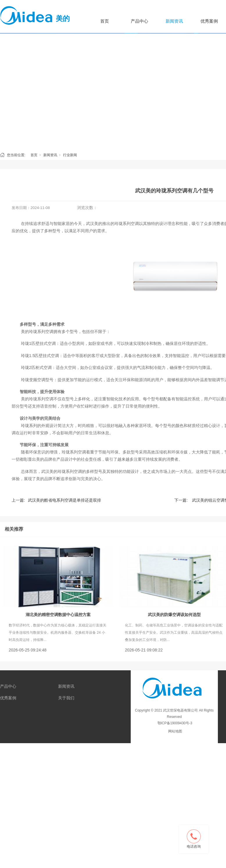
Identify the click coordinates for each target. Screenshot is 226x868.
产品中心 (139, 21)
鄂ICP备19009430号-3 (174, 723)
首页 (105, 21)
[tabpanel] (113, 56)
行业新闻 (70, 155)
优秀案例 (8, 698)
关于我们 (66, 698)
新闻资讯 (174, 21)
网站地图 (175, 731)
